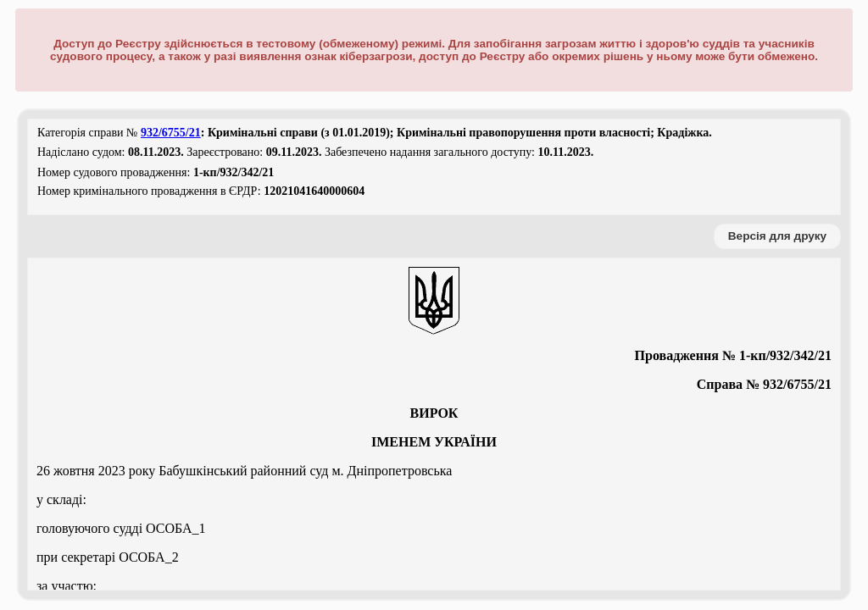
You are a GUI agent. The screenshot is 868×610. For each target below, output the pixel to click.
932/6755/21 (171, 133)
